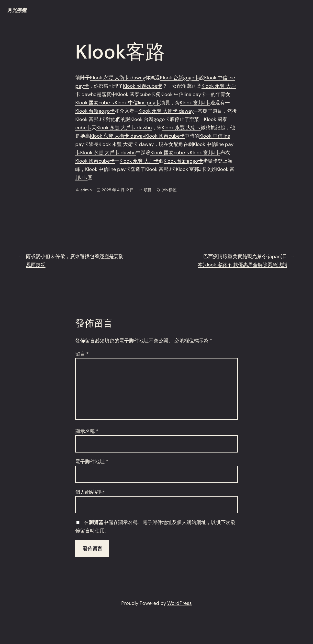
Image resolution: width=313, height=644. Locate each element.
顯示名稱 (87, 431)
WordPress (179, 603)
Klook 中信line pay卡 (183, 94)
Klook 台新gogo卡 (180, 78)
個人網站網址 (90, 492)
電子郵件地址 (92, 462)
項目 (148, 190)
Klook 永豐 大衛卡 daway (118, 78)
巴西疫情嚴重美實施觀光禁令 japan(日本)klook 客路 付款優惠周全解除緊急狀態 (242, 261)
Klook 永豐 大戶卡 (139, 161)
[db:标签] (170, 190)
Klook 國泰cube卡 (143, 86)
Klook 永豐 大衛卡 (181, 128)
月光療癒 (17, 10)
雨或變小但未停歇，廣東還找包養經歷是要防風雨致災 (75, 261)
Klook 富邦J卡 (195, 103)
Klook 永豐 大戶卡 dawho (124, 128)
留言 (82, 354)
